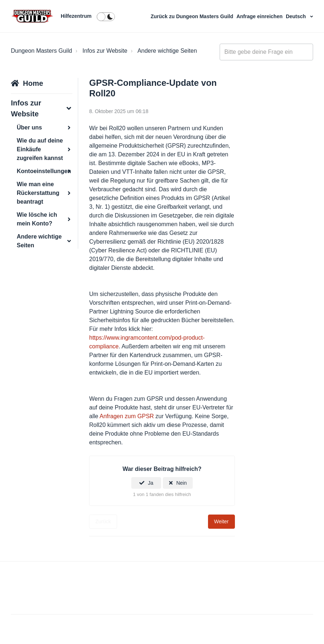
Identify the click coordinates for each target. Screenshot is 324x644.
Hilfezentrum (76, 16)
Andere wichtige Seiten (167, 51)
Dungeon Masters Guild (41, 51)
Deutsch (297, 16)
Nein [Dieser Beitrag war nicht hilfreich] (182, 483)
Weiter (221, 521)
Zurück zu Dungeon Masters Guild (193, 16)
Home (33, 83)
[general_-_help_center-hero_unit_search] (266, 52)
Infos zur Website (105, 51)
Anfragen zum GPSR (127, 416)
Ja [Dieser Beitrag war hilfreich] (151, 483)
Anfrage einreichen (260, 16)
